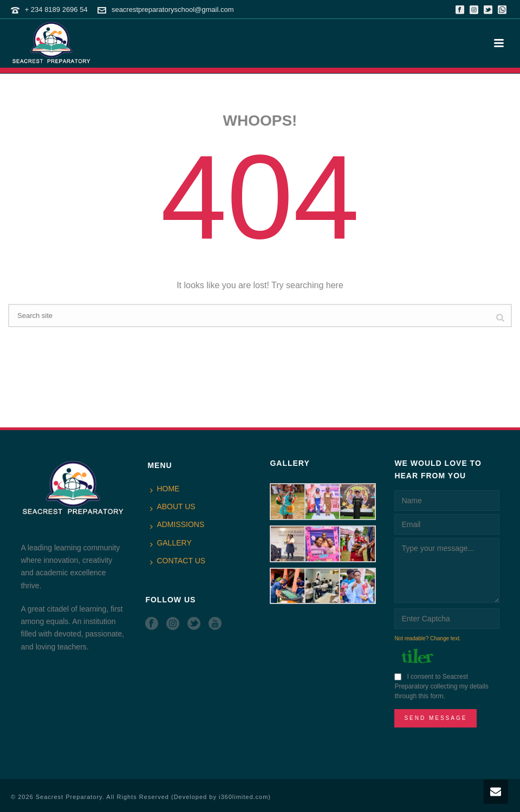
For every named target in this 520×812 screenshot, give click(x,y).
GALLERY (171, 543)
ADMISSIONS (177, 525)
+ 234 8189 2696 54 (56, 9)
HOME (165, 489)
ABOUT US (173, 507)
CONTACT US (178, 561)
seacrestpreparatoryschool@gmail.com (173, 9)
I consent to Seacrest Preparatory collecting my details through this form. (441, 686)
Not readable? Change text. (427, 638)
